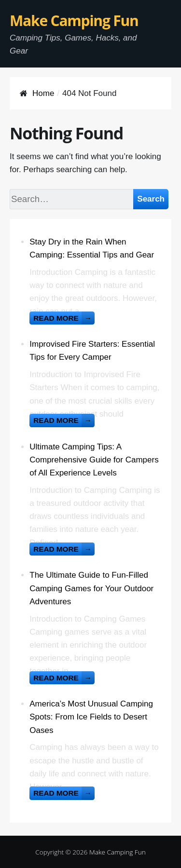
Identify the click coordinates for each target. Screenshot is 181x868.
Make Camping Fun (74, 20)
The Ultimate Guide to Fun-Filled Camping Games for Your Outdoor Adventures (91, 588)
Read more (64, 318)
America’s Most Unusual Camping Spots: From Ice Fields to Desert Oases (91, 717)
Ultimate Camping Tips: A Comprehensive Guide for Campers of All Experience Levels (94, 460)
